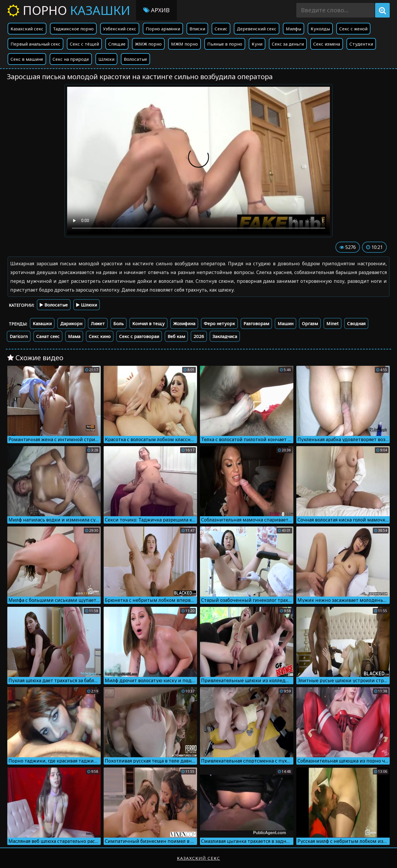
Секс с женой (353, 29)
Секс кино (100, 336)
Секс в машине (27, 59)
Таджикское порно (73, 29)
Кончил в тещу (148, 323)
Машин (285, 323)
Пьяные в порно (225, 44)
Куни (257, 44)
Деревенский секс (257, 29)
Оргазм (310, 323)
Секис (221, 29)
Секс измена (327, 44)
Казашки (42, 323)
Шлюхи (106, 59)
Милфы (294, 29)
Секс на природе (71, 59)
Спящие (117, 44)
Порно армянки (163, 29)
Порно (69, 10)
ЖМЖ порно (148, 44)
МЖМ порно (184, 44)
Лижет (98, 323)
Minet (332, 323)
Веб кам (176, 336)
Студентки (361, 44)
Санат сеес (48, 336)
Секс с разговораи (139, 336)
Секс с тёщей (84, 44)
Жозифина (184, 323)
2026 (199, 336)
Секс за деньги (288, 44)
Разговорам (256, 323)
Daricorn (19, 336)
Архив (156, 10)
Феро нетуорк (219, 323)
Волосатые (135, 59)
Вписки (197, 29)
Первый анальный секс (35, 44)
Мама (74, 336)
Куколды (320, 29)
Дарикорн (71, 323)
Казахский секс (27, 29)
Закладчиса (225, 336)
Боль (119, 323)
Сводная (356, 323)
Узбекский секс (120, 29)
